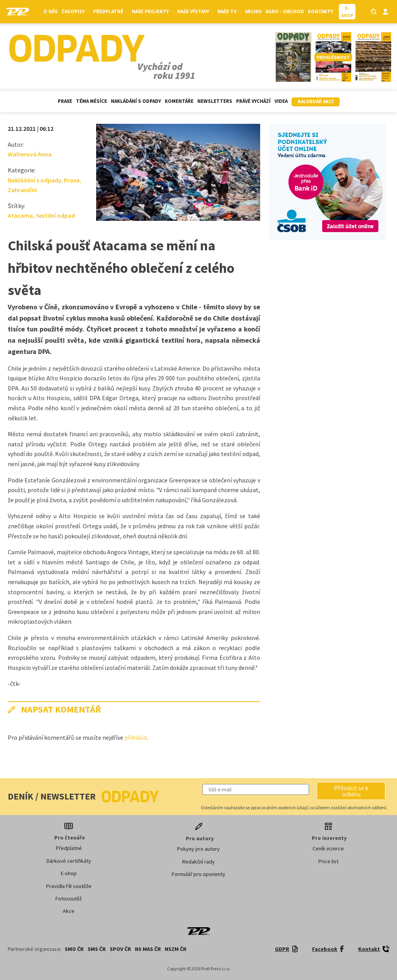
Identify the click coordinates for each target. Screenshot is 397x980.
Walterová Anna (30, 154)
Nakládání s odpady (136, 101)
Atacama (20, 215)
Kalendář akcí (316, 101)
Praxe (65, 101)
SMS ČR (97, 949)
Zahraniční (22, 190)
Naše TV (229, 11)
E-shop (69, 873)
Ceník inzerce (328, 848)
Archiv (253, 11)
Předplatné (110, 11)
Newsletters (215, 101)
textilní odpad (55, 215)
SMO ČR (74, 949)
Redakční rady (198, 862)
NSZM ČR (176, 949)
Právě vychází (253, 101)
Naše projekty (153, 11)
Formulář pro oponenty (198, 874)
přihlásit (136, 737)
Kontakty (320, 11)
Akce (69, 911)
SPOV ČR (120, 949)
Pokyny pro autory (198, 849)
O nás (51, 11)
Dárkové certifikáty (69, 861)
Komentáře (179, 101)
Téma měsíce (91, 101)
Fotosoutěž (69, 898)
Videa (281, 101)
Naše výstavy (195, 11)
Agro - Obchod (285, 11)
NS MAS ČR (148, 949)
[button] (351, 791)
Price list (328, 861)
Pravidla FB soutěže (69, 886)
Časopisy (75, 11)
